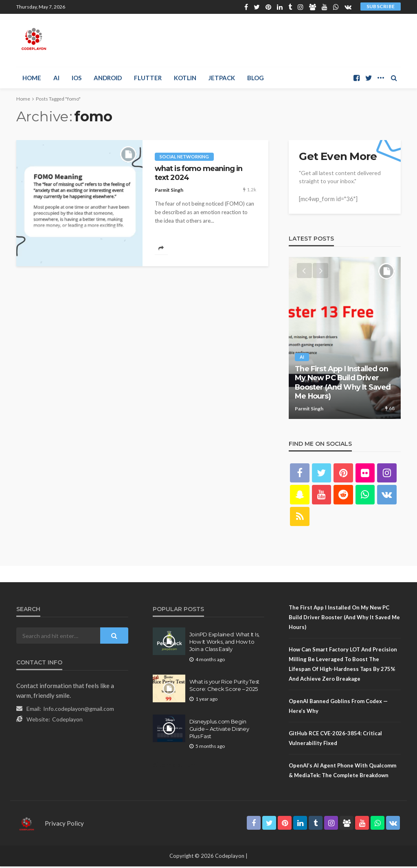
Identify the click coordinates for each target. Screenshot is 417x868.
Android (108, 78)
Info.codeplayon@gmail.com (79, 710)
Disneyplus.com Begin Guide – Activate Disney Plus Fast (219, 730)
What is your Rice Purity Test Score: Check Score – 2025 (224, 686)
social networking (184, 157)
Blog (256, 78)
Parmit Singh (169, 190)
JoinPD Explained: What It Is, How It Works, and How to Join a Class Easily (224, 643)
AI (56, 78)
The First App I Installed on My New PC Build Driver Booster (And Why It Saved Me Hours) (343, 383)
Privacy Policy (64, 825)
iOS (77, 78)
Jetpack (222, 78)
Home (32, 78)
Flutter (148, 78)
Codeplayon (67, 721)
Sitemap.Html (175, 766)
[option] (345, 338)
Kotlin (185, 78)
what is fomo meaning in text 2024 (199, 173)
